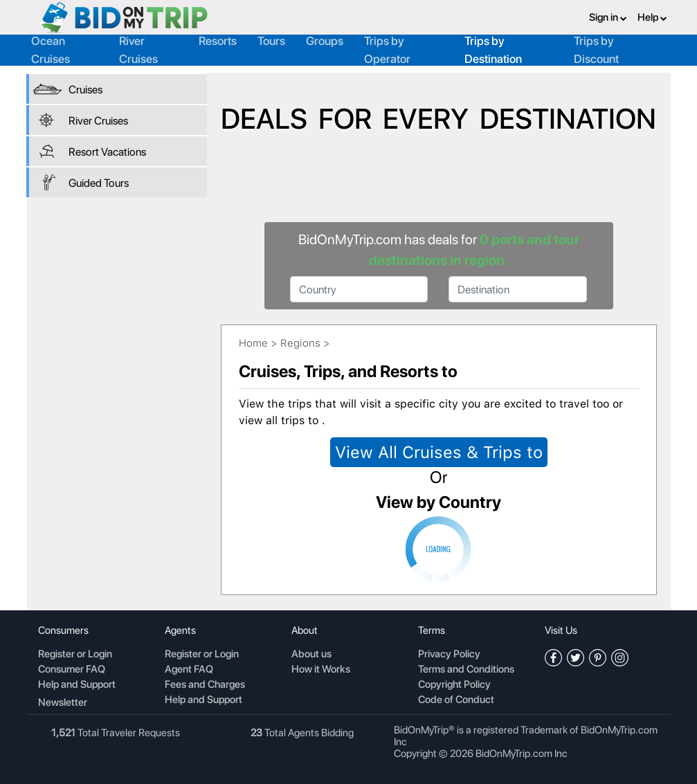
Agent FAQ (189, 670)
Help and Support (77, 685)
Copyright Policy (454, 685)
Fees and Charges (205, 685)
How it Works (321, 670)
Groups (325, 41)
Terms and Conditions (466, 670)
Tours (271, 41)
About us (311, 655)
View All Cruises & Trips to (439, 452)
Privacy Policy (449, 655)
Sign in (608, 17)
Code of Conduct (456, 700)
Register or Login (75, 655)
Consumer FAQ (72, 670)
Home (253, 343)
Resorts (218, 41)
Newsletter (63, 702)
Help (652, 17)
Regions (300, 343)
